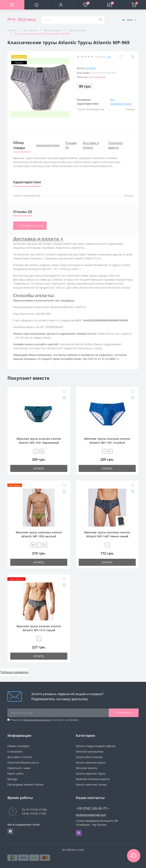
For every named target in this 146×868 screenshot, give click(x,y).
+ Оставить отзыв (30, 226)
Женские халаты (87, 768)
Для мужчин (30, 30)
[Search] (100, 20)
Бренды (13, 779)
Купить (39, 468)
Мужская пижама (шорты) (93, 779)
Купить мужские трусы (91, 773)
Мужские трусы (53, 30)
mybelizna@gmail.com (91, 815)
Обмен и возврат (19, 746)
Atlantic (91, 68)
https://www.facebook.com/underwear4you (10, 831)
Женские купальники (90, 751)
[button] (61, 5)
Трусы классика (77, 30)
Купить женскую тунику (91, 784)
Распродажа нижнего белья (25, 784)
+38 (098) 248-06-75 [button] (93, 808)
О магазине (15, 751)
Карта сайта (15, 773)
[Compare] (133, 57)
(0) (109, 57)
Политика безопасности (37, 720)
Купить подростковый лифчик (96, 746)
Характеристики (48, 145)
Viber (79, 833)
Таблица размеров (14, 672)
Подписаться (124, 713)
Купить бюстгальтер (89, 757)
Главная (12, 30)
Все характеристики (121, 102)
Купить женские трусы (91, 762)
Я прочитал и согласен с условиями (44, 720)
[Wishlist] (121, 57)
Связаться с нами (19, 768)
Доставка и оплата (20, 757)
